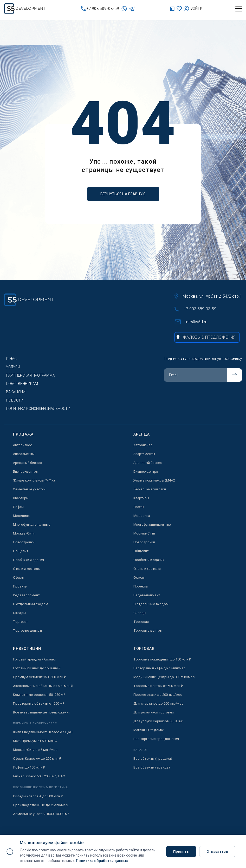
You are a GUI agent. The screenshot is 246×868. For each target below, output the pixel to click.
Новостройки (24, 542)
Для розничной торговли (154, 712)
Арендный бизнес (27, 463)
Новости (15, 400)
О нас (11, 359)
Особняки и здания (28, 560)
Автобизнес (23, 445)
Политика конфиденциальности (38, 409)
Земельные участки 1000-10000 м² (41, 814)
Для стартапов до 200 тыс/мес (158, 703)
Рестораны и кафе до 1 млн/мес (160, 668)
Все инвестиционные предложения (42, 712)
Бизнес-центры (26, 472)
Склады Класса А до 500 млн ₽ (38, 796)
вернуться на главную (123, 194)
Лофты (18, 507)
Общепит (21, 551)
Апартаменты (24, 454)
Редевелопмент (26, 595)
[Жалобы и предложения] (207, 337)
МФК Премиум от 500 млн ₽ (35, 741)
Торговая (21, 622)
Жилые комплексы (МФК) (34, 480)
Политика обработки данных (102, 861)
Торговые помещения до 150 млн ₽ (162, 659)
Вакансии (16, 392)
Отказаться (218, 851)
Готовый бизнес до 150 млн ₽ (37, 668)
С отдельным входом (31, 604)
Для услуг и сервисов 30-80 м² (158, 721)
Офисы (19, 577)
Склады (19, 613)
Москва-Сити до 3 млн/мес (35, 750)
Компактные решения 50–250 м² (39, 695)
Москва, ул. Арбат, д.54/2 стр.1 (208, 296)
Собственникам (22, 384)
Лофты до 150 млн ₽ (29, 767)
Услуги (13, 367)
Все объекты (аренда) (152, 767)
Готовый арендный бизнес (34, 659)
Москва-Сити (24, 533)
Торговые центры (27, 630)
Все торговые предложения (156, 739)
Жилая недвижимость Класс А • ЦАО (43, 732)
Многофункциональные (32, 525)
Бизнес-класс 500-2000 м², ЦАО (39, 776)
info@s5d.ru (191, 322)
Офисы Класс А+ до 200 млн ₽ (37, 759)
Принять (181, 851)
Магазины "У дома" (149, 730)
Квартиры (21, 498)
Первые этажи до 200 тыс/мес (158, 695)
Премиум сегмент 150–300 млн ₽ (39, 677)
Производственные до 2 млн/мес (40, 805)
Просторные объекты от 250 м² (38, 703)
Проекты (20, 586)
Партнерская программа (30, 375)
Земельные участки (29, 489)
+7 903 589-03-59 (100, 9)
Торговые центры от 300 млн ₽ (158, 686)
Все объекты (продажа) (153, 759)
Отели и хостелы (27, 569)
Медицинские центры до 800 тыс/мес (164, 677)
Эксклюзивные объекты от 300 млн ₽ (43, 686)
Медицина (21, 516)
